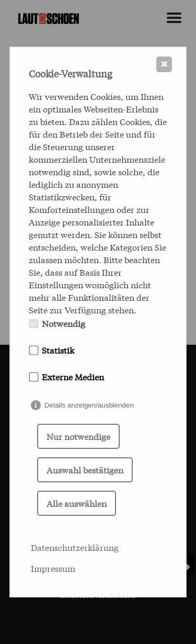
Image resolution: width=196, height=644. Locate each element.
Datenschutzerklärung (75, 547)
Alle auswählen (77, 503)
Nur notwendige (78, 436)
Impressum (53, 568)
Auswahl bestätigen (85, 470)
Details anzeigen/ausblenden (89, 405)
